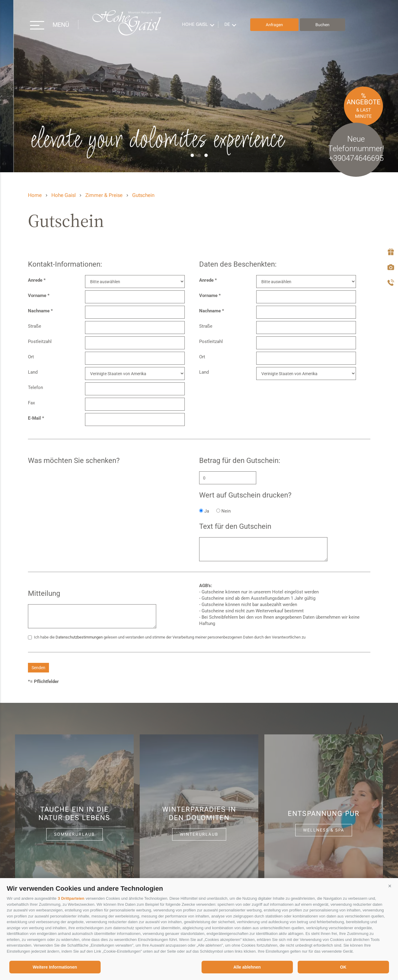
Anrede (35, 280)
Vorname (37, 296)
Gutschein (143, 195)
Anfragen (274, 25)
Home (35, 195)
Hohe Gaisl (126, 25)
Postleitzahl (40, 341)
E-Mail (34, 418)
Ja (207, 511)
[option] (199, 86)
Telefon (35, 387)
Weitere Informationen (55, 967)
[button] (390, 886)
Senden (38, 668)
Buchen (322, 25)
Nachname (39, 311)
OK (343, 967)
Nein (226, 511)
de (227, 24)
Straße (35, 326)
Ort (31, 357)
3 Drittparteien (71, 898)
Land (33, 372)
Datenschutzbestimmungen (79, 637)
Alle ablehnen (247, 967)
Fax (31, 403)
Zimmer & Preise (104, 195)
